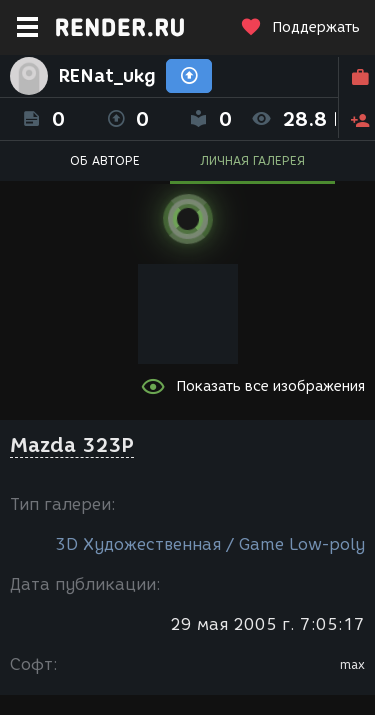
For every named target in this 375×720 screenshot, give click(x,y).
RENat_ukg (107, 76)
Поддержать (300, 27)
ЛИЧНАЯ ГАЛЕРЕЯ (252, 160)
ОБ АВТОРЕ (105, 160)
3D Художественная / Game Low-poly (210, 544)
